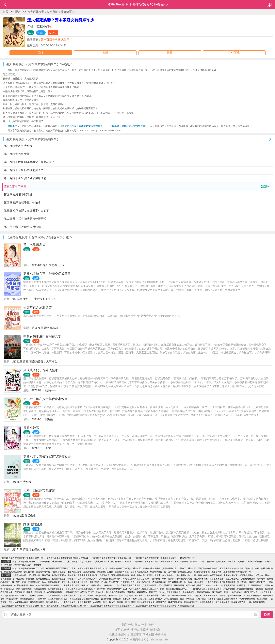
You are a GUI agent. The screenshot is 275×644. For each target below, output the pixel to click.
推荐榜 (135, 630)
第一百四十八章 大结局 (55, 40)
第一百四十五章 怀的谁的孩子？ (24, 170)
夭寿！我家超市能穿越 (39, 490)
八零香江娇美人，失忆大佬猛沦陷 (76, 602)
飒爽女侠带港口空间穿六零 (42, 336)
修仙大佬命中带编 (202, 572)
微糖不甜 (43, 26)
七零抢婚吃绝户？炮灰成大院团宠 (79, 592)
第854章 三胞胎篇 (43, 419)
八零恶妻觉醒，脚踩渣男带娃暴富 (238, 589)
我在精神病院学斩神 (164, 562)
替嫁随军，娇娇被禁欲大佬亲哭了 (142, 592)
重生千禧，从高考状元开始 (54, 575)
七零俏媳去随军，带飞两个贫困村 (238, 575)
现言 (18, 12)
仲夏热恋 (190, 599)
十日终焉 (184, 562)
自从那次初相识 (21, 585)
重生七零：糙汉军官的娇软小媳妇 (53, 599)
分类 (131, 625)
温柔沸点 (127, 599)
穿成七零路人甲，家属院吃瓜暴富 (146, 575)
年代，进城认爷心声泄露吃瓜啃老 (177, 579)
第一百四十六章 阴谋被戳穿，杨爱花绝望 (29, 162)
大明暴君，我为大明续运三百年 (18, 565)
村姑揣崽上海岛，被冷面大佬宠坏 (108, 602)
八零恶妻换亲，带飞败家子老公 (75, 585)
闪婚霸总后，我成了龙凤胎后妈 (18, 589)
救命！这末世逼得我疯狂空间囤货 (45, 585)
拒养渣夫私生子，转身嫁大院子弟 (230, 602)
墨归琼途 (117, 599)
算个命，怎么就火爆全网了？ (232, 596)
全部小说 (124, 635)
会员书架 (161, 635)
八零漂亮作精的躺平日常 (110, 579)
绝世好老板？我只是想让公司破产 (147, 599)
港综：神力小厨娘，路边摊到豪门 (92, 596)
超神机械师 (221, 562)
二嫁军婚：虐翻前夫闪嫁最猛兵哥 (127, 126)
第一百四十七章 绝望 (17, 154)
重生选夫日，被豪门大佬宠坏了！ (252, 582)
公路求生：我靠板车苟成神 (146, 596)
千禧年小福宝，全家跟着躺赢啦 (196, 592)
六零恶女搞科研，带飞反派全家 (26, 575)
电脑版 (113, 635)
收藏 (105, 53)
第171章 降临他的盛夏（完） (30, 549)
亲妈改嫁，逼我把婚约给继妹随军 (110, 592)
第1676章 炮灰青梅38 (45, 328)
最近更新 (136, 635)
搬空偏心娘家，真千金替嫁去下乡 (49, 589)
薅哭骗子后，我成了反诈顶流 (169, 602)
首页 (6, 12)
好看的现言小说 (187, 558)
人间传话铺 (201, 599)
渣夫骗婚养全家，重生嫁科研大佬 (167, 582)
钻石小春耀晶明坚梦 (51, 582)
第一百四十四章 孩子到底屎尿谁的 (25, 178)
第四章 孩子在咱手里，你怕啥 (22, 202)
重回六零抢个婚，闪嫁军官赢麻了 (51, 572)
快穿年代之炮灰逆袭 (38, 307)
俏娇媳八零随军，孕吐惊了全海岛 (207, 589)
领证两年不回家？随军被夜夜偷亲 (209, 579)
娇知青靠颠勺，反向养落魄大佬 (176, 575)
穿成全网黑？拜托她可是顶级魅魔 (140, 602)
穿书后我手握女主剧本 (131, 585)
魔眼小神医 (31, 428)
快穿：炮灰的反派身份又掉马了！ (175, 589)
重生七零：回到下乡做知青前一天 (203, 568)
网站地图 (148, 635)
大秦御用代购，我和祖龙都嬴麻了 (21, 599)
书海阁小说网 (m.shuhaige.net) (149, 639)
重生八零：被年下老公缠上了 (74, 582)
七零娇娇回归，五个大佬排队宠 (62, 596)
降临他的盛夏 (33, 524)
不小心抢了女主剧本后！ (170, 592)
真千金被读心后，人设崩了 (174, 568)
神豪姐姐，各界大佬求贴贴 (121, 596)
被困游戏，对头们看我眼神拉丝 (48, 592)
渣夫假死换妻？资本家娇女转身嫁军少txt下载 (112, 558)
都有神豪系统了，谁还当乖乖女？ (199, 602)
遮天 (176, 562)
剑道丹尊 (139, 562)
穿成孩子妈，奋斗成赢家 (41, 370)
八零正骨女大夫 (171, 599)
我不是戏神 (45, 562)
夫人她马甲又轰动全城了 (122, 562)
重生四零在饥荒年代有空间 (232, 568)
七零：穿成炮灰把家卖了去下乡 (117, 568)
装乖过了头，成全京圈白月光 (173, 596)
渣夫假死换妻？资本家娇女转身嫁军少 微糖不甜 (22, 558)
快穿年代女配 (156, 572)
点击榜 (125, 630)
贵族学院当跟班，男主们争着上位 (45, 602)
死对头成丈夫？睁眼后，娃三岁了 (143, 589)
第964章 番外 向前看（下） (49, 265)
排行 (151, 625)
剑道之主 (232, 562)
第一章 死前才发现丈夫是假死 (22, 227)
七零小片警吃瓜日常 (256, 602)
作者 (137, 625)
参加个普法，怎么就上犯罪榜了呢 (104, 582)
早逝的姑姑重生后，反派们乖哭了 (254, 599)
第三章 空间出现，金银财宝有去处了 (26, 211)
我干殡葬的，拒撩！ (221, 592)
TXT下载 (234, 53)
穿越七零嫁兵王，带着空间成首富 (47, 274)
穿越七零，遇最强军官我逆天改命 (47, 457)
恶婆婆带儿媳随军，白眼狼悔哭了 (222, 599)
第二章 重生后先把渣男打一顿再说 (25, 219)
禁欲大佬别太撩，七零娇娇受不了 (203, 596)
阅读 (41, 53)
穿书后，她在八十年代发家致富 (45, 399)
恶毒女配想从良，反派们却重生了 (51, 579)
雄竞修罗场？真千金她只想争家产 (189, 585)
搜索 (267, 615)
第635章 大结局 (22, 482)
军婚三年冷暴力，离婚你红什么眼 (240, 579)
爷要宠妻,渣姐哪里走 (23, 592)
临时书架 (155, 630)
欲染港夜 (30, 579)
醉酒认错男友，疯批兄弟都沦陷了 (80, 589)
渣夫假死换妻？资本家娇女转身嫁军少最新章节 (156, 558)
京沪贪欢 (259, 575)
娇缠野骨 (241, 585)
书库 (124, 625)
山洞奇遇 (210, 562)
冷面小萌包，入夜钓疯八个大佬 (105, 585)
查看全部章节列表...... (138, 187)
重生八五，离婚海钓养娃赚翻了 (147, 568)
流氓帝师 (194, 562)
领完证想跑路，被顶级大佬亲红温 (84, 599)
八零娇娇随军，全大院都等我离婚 (220, 582)
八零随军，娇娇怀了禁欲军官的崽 (136, 582)
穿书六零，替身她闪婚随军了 (33, 596)
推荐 (170, 53)
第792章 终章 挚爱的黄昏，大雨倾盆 (35, 362)
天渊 (202, 562)
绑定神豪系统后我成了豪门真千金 (19, 572)
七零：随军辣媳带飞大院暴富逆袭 (87, 568)
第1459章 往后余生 (24, 516)
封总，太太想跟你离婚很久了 (25, 562)
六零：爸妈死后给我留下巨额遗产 (55, 568)
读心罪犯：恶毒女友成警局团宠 (26, 582)
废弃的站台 (106, 599)
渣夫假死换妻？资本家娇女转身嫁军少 (51, 12)
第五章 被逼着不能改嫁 (18, 194)
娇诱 (182, 599)
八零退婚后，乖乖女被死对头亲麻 (114, 575)
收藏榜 (144, 630)
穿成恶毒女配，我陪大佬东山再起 (98, 572)
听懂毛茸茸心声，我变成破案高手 (82, 579)
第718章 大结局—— (44, 390)
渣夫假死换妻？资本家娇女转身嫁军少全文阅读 (67, 558)
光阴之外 (38, 565)
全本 (144, 625)
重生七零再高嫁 (34, 245)
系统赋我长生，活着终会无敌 (65, 562)
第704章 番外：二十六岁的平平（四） (36, 299)
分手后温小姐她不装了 (194, 582)
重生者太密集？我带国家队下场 (237, 572)
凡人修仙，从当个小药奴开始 (250, 562)
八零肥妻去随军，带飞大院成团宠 (157, 585)
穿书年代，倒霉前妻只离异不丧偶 (112, 589)
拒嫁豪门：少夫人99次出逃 (97, 562)
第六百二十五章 (41, 448)
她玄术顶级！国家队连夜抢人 (245, 592)
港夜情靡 (156, 579)
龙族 (82, 562)
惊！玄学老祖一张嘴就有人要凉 (178, 572)
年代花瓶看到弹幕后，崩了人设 (137, 579)
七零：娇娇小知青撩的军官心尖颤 (207, 575)
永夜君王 (149, 562)
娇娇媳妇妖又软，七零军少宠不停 (220, 585)
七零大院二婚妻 (74, 572)
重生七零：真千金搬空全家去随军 (83, 575)
